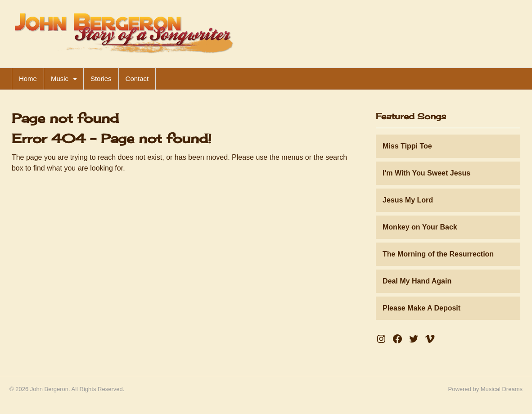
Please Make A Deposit (422, 308)
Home (28, 79)
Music (60, 79)
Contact (137, 79)
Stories (101, 79)
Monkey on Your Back (420, 227)
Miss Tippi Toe (407, 146)
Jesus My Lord (408, 200)
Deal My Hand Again (417, 281)
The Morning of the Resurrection (438, 254)
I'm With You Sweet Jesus (426, 173)
